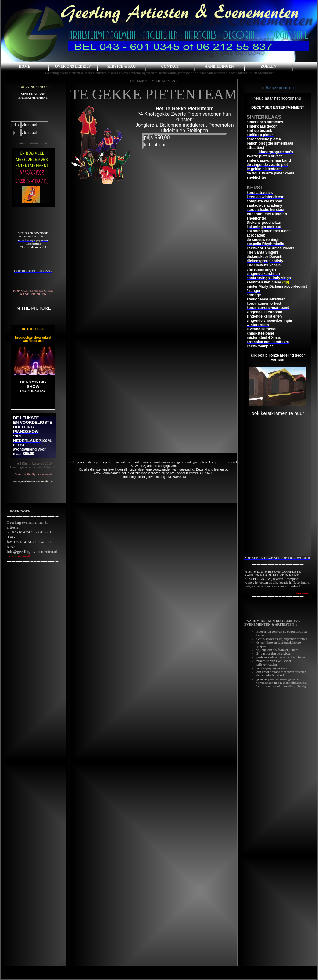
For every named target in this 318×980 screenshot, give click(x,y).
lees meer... (304, 593)
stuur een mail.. (19, 556)
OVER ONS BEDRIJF (73, 66)
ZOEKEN (268, 66)
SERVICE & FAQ (121, 66)
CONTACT (170, 66)
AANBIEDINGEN (219, 66)
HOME (24, 66)
